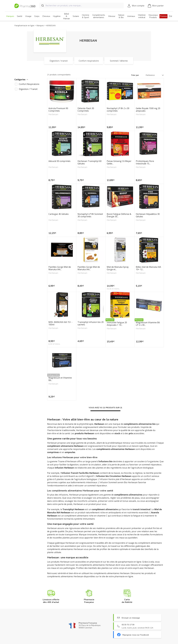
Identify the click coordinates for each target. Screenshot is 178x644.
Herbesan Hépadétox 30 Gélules (148, 215)
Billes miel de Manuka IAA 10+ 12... (148, 268)
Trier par (135, 75)
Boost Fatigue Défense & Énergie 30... (119, 215)
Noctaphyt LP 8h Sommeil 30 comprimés (90, 215)
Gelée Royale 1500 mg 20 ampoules (148, 110)
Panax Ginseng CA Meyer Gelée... (119, 162)
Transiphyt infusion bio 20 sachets (91, 323)
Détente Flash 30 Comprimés (86, 110)
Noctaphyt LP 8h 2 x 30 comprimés (118, 110)
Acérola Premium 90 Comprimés (58, 110)
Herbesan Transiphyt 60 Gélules (90, 162)
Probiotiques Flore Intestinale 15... (145, 162)
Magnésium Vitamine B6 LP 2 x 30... (148, 324)
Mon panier (156, 6)
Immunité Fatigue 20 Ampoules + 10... (117, 324)
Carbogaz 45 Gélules (59, 214)
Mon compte (138, 6)
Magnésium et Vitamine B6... (60, 379)
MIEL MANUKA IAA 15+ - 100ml (60, 323)
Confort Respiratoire (29, 84)
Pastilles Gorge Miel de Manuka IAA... (60, 268)
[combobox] (81, 6)
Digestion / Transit (28, 89)
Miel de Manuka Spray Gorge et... (118, 268)
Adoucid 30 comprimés (59, 161)
